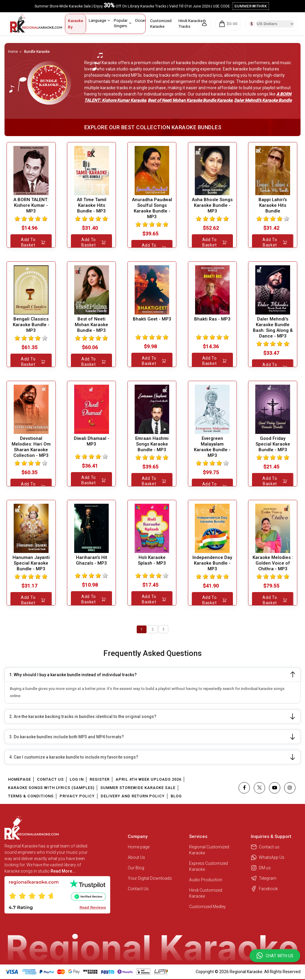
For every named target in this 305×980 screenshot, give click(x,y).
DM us (261, 868)
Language (99, 20)
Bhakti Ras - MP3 (212, 319)
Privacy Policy (77, 796)
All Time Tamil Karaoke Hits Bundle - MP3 (92, 205)
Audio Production (206, 880)
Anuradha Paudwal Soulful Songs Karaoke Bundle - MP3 (152, 208)
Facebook (264, 889)
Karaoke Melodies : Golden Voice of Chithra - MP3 (273, 563)
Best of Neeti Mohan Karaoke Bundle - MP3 (91, 325)
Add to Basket (33, 242)
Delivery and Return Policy (133, 796)
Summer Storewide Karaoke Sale (138, 788)
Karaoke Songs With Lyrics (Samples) (51, 788)
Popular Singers (123, 23)
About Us (136, 857)
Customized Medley (208, 907)
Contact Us (50, 779)
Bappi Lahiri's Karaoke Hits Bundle (273, 205)
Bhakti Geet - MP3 (152, 319)
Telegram (264, 878)
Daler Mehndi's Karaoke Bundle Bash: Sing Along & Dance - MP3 (273, 328)
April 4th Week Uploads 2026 (148, 779)
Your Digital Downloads (150, 878)
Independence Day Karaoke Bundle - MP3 (212, 563)
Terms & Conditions (31, 796)
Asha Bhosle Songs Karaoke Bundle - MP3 (212, 205)
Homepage (20, 779)
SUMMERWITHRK (251, 6)
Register (100, 779)
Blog (176, 796)
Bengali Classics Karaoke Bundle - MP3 (31, 325)
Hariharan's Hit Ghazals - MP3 (92, 560)
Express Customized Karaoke (208, 866)
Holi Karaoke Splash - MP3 (152, 560)
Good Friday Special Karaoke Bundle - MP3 (273, 444)
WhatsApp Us (268, 857)
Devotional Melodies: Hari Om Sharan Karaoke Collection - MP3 (31, 447)
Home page (139, 847)
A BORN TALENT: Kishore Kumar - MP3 (31, 205)
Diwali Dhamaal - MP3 (92, 441)
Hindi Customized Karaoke (206, 893)
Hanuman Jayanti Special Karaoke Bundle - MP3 (31, 563)
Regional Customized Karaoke (209, 850)
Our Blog (136, 868)
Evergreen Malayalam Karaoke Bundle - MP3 (212, 447)
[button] (275, 956)
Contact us (265, 847)
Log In (77, 779)
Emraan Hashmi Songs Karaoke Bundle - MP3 (152, 444)
